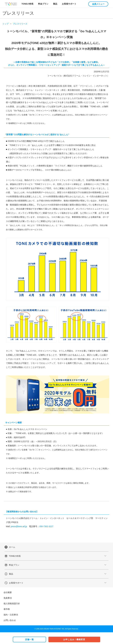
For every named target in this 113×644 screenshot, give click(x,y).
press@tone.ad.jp (19, 526)
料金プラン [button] (43, 4)
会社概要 (8, 592)
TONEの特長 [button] (27, 4)
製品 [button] (55, 4)
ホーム (12, 547)
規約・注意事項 (11, 615)
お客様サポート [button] (69, 4)
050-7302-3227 (46, 526)
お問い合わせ (10, 620)
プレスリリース (20, 24)
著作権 (7, 609)
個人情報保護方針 (12, 604)
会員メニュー (98, 4)
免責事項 (8, 598)
